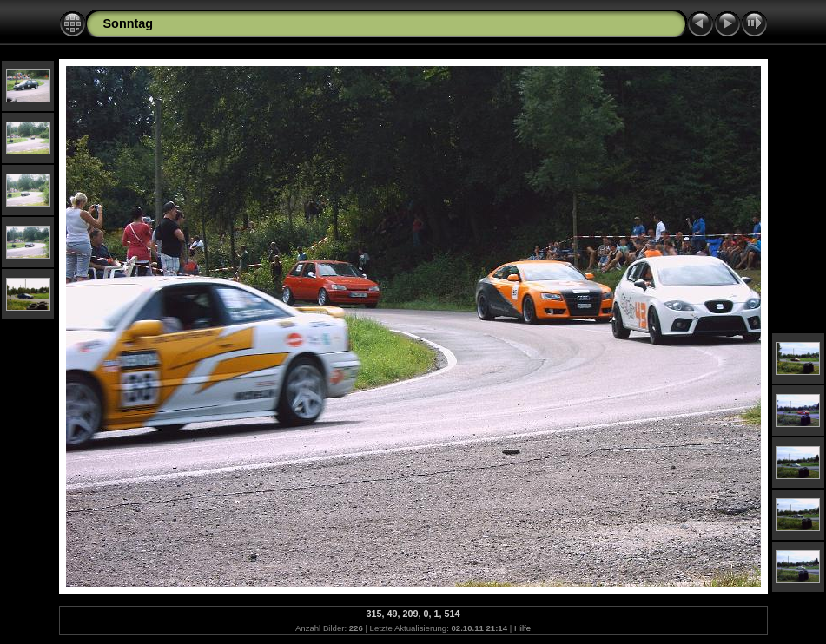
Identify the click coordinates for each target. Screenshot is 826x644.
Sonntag (129, 23)
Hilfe (522, 628)
